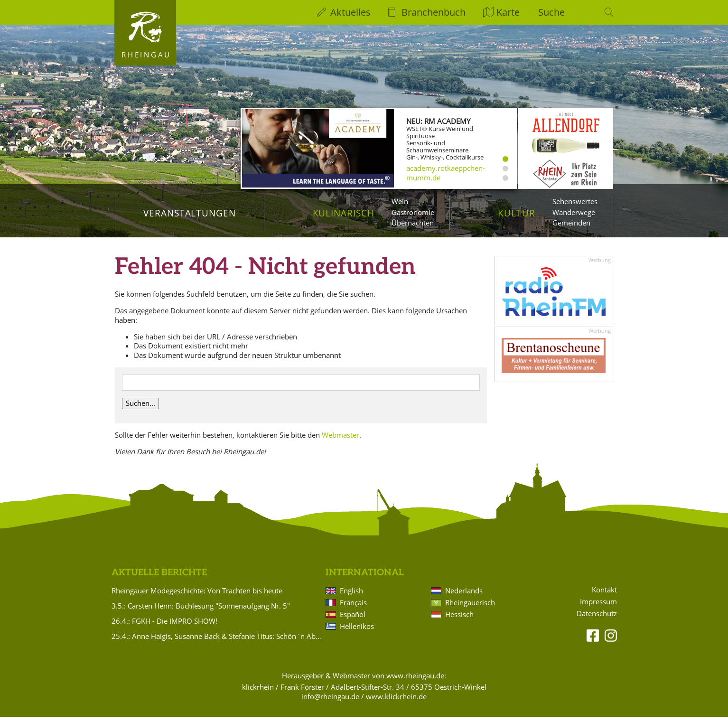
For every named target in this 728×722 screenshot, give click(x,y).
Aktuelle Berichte (159, 578)
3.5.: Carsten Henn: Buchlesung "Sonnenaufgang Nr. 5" (201, 611)
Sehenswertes (575, 201)
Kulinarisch (344, 213)
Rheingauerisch (470, 608)
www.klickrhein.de (396, 702)
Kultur (517, 213)
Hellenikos (357, 631)
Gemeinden (571, 223)
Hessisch (459, 619)
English (351, 596)
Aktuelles (350, 12)
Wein (400, 201)
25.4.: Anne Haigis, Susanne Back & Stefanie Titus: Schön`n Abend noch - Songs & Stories (217, 641)
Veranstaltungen (190, 213)
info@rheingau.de (330, 702)
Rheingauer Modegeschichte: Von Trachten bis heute (197, 596)
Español (353, 619)
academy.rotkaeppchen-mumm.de (446, 173)
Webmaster (341, 440)
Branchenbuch (434, 12)
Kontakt (604, 595)
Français (353, 608)
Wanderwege (574, 212)
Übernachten (413, 223)
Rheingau (146, 55)
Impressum (598, 607)
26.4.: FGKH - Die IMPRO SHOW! (164, 626)
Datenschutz (597, 619)
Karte (508, 12)
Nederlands (464, 596)
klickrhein (258, 692)
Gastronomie (413, 212)
